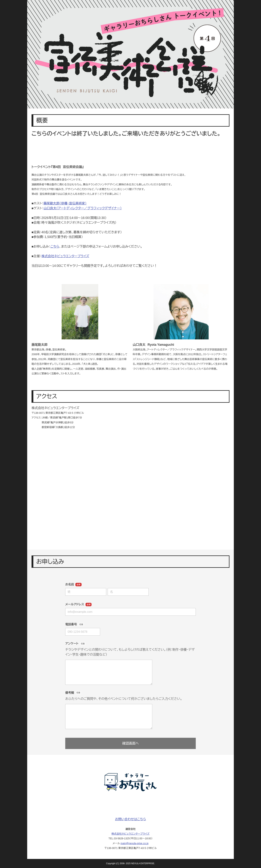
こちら (55, 247)
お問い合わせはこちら (131, 819)
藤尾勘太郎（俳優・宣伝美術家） (65, 203)
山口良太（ (83, 208)
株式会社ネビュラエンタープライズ (65, 256)
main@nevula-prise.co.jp (134, 843)
